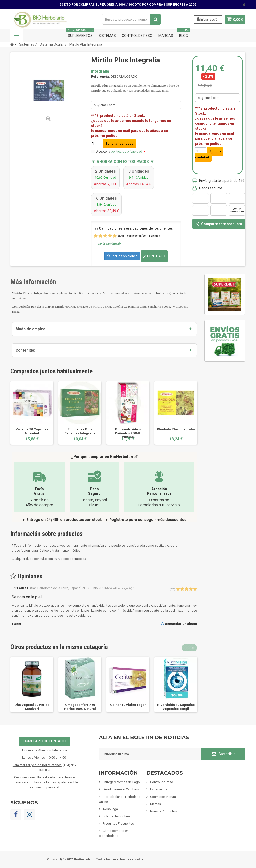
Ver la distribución (110, 244)
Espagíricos (159, 789)
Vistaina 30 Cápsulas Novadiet (32, 431)
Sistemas (107, 36)
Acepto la (121, 151)
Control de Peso (137, 36)
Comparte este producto (219, 224)
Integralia (100, 71)
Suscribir (223, 754)
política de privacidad (127, 151)
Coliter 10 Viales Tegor (128, 705)
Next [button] (193, 648)
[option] (32, 413)
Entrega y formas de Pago (121, 782)
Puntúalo (154, 256)
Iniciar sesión (208, 19)
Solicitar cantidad (120, 143)
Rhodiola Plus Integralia (176, 429)
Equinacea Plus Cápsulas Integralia (80, 431)
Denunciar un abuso (179, 624)
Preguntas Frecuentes (118, 823)
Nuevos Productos (164, 811)
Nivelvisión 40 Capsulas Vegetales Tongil (176, 707)
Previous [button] (185, 648)
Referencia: (101, 77)
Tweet (16, 624)
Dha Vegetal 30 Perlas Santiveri (32, 707)
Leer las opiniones (122, 256)
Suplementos (80, 34)
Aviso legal (111, 809)
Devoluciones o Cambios (121, 789)
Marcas (166, 36)
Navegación (17, 36)
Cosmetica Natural (163, 797)
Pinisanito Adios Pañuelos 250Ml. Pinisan (128, 433)
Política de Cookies (117, 816)
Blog (184, 34)
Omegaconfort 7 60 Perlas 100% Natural (80, 707)
